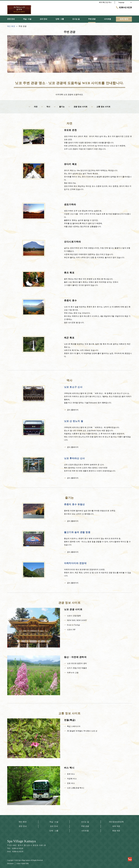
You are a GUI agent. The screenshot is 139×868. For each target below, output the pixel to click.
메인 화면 (23, 822)
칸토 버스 (69, 783)
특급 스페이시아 (72, 726)
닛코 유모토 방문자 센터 (76, 663)
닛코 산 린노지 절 (74, 421)
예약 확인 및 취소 (105, 2)
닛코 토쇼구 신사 (73, 387)
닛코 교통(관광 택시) (74, 788)
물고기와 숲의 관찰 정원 (77, 532)
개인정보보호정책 (116, 822)
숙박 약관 (116, 826)
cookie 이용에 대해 (22, 864)
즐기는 (59, 107)
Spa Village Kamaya (22, 841)
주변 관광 (85, 826)
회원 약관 (116, 831)
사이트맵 (85, 831)
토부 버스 (69, 774)
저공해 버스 (70, 779)
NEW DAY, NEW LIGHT (75, 620)
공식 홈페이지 (71, 410)
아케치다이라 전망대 (75, 563)
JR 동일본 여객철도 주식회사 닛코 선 (81, 731)
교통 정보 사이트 (101, 107)
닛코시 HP (70, 630)
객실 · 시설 (54, 822)
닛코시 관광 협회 (72, 616)
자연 (33, 107)
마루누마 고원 (71, 673)
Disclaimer (11, 864)
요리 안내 (54, 826)
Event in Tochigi (72, 625)
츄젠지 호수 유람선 (74, 504)
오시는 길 (85, 822)
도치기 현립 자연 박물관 (76, 668)
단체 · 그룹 (54, 831)
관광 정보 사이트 (78, 107)
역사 (46, 107)
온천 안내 (23, 826)
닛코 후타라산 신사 (74, 458)
